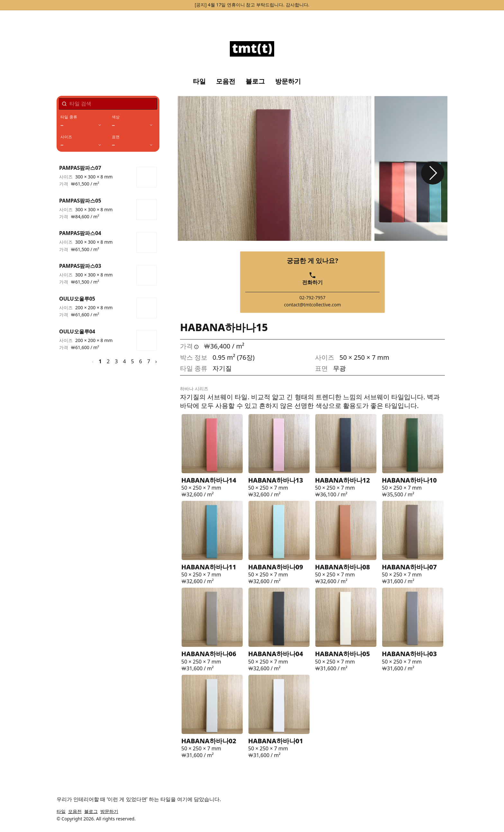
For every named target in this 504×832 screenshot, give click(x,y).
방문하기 (288, 81)
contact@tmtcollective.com (312, 305)
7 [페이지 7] (149, 361)
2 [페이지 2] (108, 361)
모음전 (226, 81)
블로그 (255, 81)
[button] (433, 173)
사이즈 (66, 137)
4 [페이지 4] (124, 361)
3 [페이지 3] (116, 361)
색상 (116, 117)
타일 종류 (69, 117)
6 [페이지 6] (141, 361)
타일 (199, 81)
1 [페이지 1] (100, 361)
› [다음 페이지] (156, 361)
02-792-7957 (312, 298)
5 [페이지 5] (133, 361)
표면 (116, 137)
